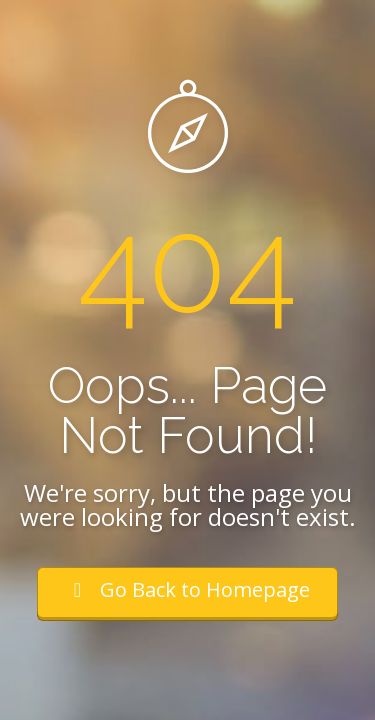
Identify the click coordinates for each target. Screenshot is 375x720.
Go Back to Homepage (187, 589)
